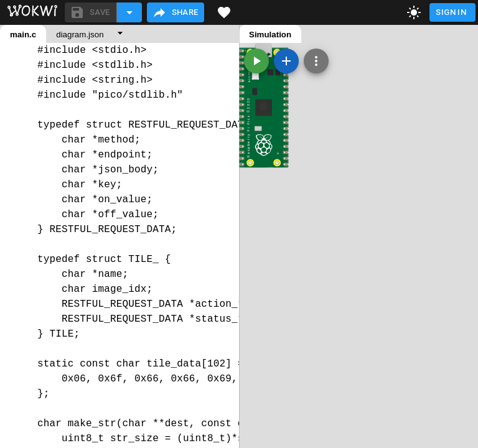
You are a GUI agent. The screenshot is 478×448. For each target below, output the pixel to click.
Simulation (270, 35)
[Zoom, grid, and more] (316, 61)
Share (175, 12)
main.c (23, 35)
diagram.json (80, 35)
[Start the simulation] (256, 61)
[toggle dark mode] (414, 12)
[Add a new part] (286, 61)
